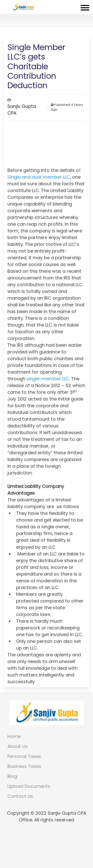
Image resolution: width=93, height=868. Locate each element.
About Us (18, 746)
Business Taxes (24, 766)
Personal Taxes (24, 756)
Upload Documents (29, 786)
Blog (12, 776)
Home (14, 736)
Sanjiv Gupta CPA (22, 110)
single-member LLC (48, 379)
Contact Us (20, 796)
